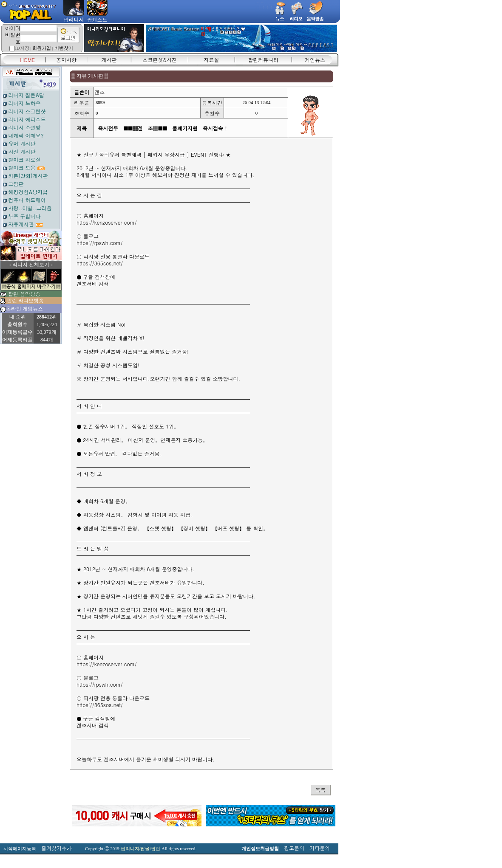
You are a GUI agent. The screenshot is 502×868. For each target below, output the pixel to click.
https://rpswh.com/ (100, 243)
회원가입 (42, 48)
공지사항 (66, 60)
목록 (320, 790)
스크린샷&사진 (160, 60)
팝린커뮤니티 (263, 60)
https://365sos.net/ (100, 263)
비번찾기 (64, 48)
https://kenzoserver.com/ (107, 222)
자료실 (211, 60)
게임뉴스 (315, 60)
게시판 (109, 60)
